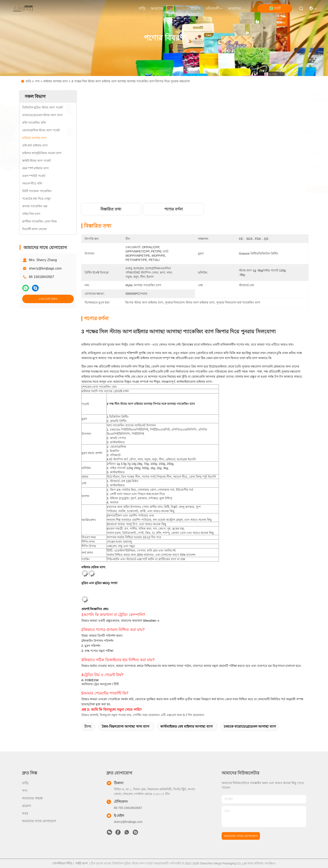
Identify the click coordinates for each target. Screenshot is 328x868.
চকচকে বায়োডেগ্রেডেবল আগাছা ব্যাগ (250, 726)
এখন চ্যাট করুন (48, 299)
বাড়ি (142, 8)
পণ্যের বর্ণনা (174, 209)
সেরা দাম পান (233, 190)
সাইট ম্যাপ (82, 863)
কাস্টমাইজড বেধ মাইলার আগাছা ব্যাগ (186, 726)
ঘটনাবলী (214, 8)
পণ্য (181, 8)
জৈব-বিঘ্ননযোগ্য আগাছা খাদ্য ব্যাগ (125, 726)
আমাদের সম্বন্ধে (161, 8)
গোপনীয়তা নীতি (62, 863)
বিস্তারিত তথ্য (111, 209)
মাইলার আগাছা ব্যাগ (56, 81)
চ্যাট (275, 8)
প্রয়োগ (195, 8)
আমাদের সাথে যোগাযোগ (238, 8)
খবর (25, 813)
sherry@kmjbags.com (45, 268)
